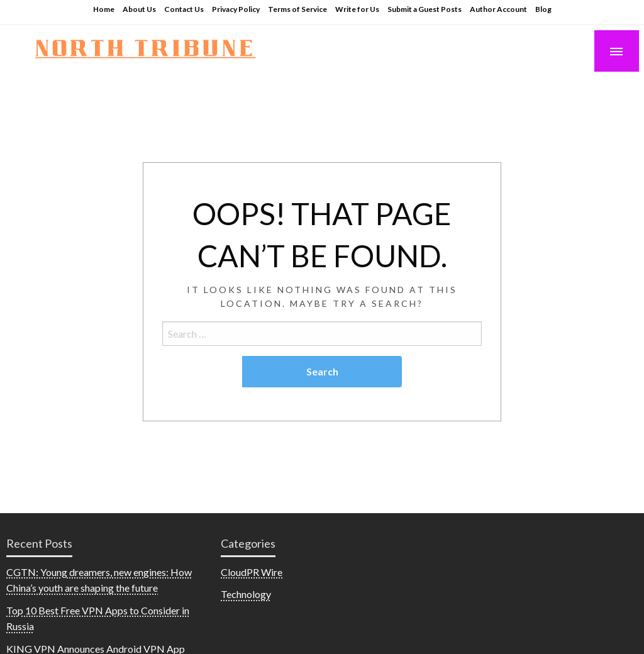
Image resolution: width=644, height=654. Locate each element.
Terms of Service (297, 9)
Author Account (498, 9)
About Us (139, 9)
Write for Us (357, 9)
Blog (543, 9)
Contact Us (184, 9)
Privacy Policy (236, 9)
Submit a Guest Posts (425, 9)
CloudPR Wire (252, 572)
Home (104, 9)
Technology (246, 594)
